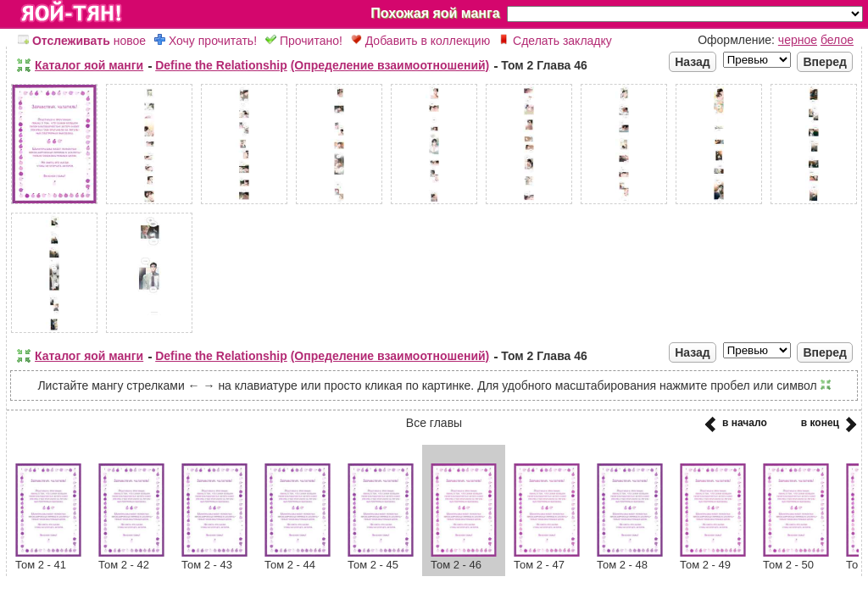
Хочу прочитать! (206, 41)
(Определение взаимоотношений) (390, 65)
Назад (693, 62)
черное (798, 40)
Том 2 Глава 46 (544, 65)
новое (82, 41)
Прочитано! (304, 41)
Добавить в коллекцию (420, 41)
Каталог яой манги (89, 65)
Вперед (825, 62)
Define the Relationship (221, 65)
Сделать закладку (555, 41)
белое (837, 40)
